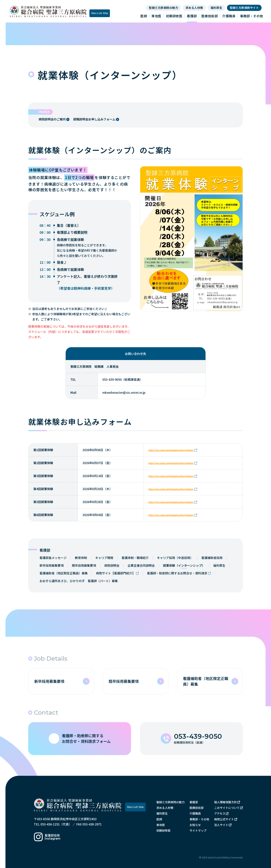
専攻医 (156, 16)
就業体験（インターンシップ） (184, 565)
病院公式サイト (224, 819)
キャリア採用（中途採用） (175, 558)
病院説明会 (112, 565)
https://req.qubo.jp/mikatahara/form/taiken (171, 450)
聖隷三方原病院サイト (244, 8)
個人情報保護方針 (225, 802)
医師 (144, 16)
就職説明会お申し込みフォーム (94, 119)
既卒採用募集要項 (84, 565)
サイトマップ (198, 830)
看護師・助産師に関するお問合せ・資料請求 (177, 573)
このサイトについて (227, 808)
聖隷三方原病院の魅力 (163, 8)
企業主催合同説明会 (141, 565)
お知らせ (195, 825)
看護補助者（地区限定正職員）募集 (64, 573)
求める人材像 (194, 8)
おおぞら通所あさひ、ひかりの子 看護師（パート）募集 (79, 581)
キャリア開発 (104, 558)
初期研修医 (174, 16)
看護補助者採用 (212, 558)
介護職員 (229, 16)
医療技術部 (210, 16)
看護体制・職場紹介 (135, 558)
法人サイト (221, 825)
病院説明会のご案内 (52, 119)
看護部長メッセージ (53, 558)
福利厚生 (216, 8)
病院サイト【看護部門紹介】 (116, 573)
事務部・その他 (252, 16)
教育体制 (81, 558)
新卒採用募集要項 (52, 565)
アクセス (220, 813)
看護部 (192, 16)
